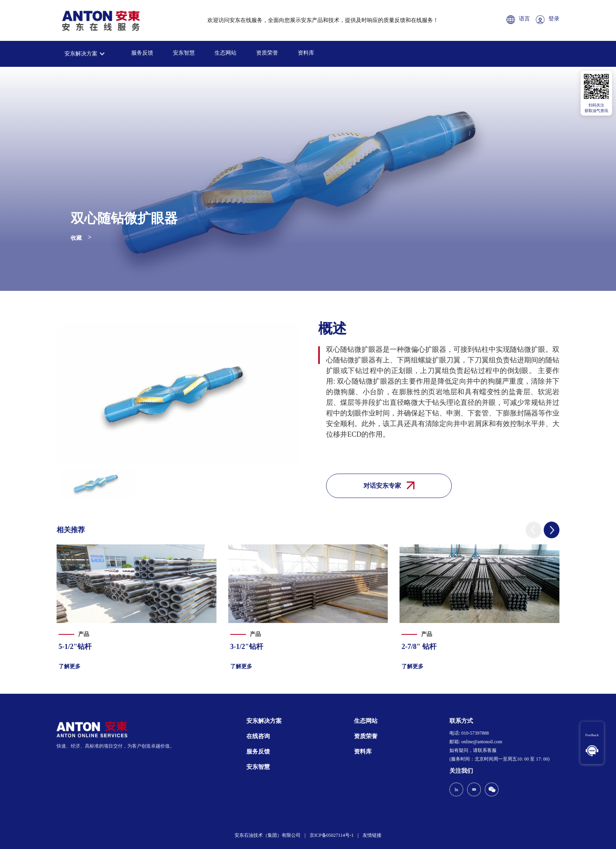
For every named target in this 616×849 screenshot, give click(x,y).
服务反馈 (142, 53)
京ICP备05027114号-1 (332, 835)
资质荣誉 (267, 53)
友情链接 (372, 835)
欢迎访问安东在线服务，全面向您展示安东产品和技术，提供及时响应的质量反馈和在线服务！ (323, 20)
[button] (533, 530)
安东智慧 (184, 53)
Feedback (592, 735)
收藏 (76, 238)
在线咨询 (258, 736)
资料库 (306, 53)
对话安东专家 (389, 485)
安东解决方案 (81, 54)
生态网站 (225, 53)
